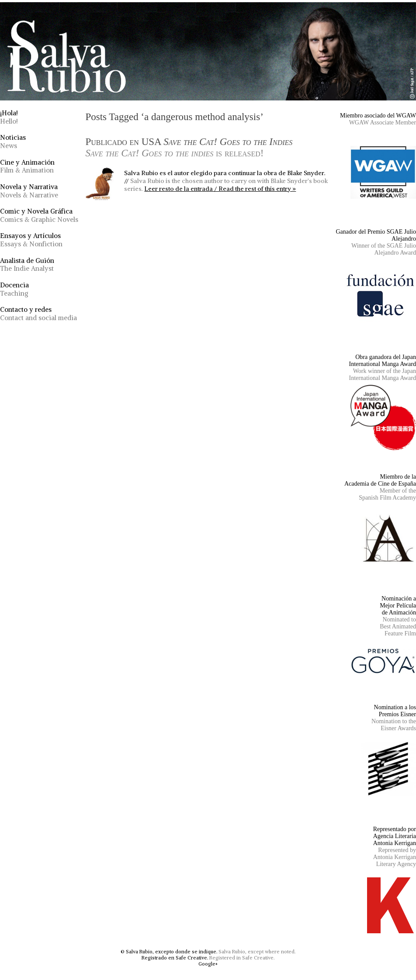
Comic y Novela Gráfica (39, 215)
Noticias (13, 141)
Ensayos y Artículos (31, 240)
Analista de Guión (27, 265)
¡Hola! (9, 117)
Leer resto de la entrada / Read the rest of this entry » (220, 189)
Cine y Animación (27, 166)
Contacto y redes (38, 314)
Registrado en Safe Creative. (175, 958)
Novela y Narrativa (29, 191)
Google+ (208, 964)
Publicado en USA (189, 147)
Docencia (14, 289)
